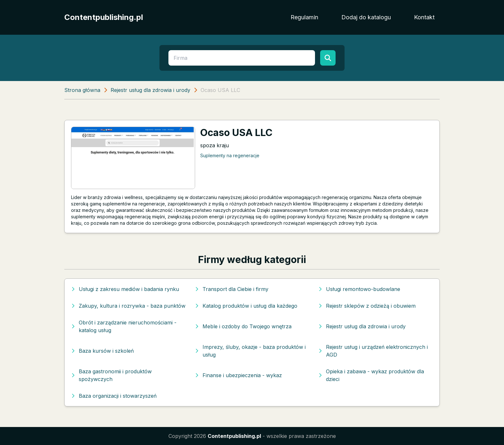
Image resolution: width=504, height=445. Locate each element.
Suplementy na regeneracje (230, 155)
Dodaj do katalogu (366, 17)
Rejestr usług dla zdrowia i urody (150, 90)
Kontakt (424, 17)
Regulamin (304, 17)
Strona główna (82, 90)
